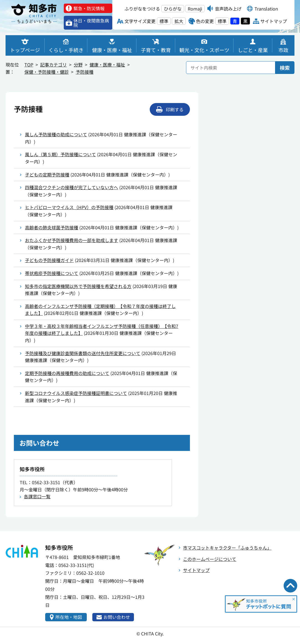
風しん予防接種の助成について (56, 134)
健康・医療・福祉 (107, 65)
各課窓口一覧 (37, 496)
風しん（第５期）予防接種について (60, 154)
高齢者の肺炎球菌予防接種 (52, 227)
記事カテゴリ (54, 65)
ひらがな (173, 9)
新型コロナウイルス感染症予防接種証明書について (76, 393)
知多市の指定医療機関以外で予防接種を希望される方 (78, 286)
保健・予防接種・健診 (47, 72)
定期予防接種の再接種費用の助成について (67, 373)
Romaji (195, 9)
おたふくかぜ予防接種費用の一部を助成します (72, 240)
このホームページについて (210, 559)
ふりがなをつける (142, 9)
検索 (285, 68)
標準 (164, 21)
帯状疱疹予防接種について (52, 273)
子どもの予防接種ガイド (49, 260)
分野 (78, 65)
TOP (29, 65)
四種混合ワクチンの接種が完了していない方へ (72, 187)
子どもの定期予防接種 (47, 175)
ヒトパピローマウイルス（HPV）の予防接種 (69, 207)
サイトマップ (196, 570)
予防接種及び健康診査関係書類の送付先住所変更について (83, 353)
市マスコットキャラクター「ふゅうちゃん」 (227, 548)
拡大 (179, 21)
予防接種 (85, 72)
